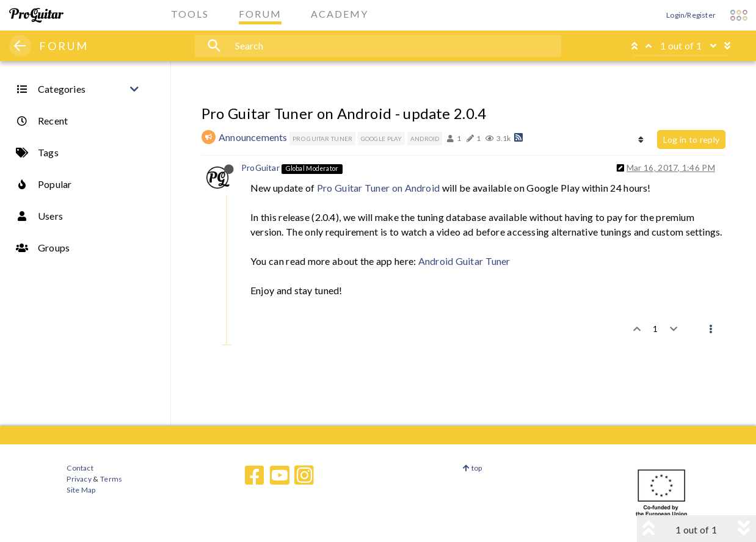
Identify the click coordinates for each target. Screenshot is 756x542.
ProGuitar (260, 168)
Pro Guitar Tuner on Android (378, 188)
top (472, 468)
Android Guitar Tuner (464, 261)
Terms (111, 479)
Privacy (79, 479)
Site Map (81, 490)
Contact (80, 468)
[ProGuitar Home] (36, 15)
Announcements (253, 137)
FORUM (64, 46)
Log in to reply (691, 139)
